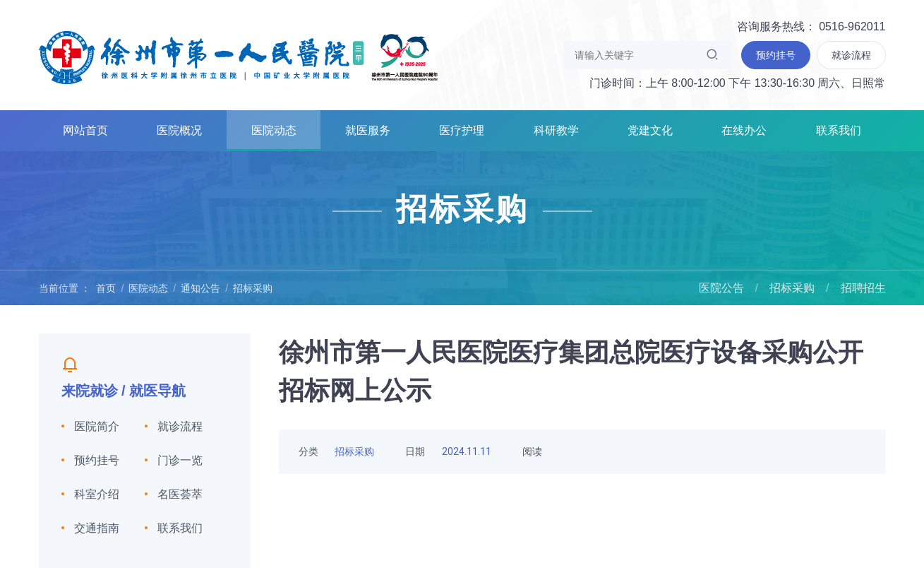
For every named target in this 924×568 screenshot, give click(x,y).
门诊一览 (180, 460)
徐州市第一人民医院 (239, 57)
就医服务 (368, 130)
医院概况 (179, 130)
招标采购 (253, 288)
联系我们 (839, 130)
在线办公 (744, 130)
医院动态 (274, 130)
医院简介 (97, 426)
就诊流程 (180, 426)
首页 (106, 288)
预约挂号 (97, 460)
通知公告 (200, 288)
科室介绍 (97, 494)
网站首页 (85, 130)
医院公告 (721, 288)
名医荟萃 (180, 494)
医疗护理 (462, 130)
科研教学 (556, 130)
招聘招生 (863, 288)
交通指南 (97, 528)
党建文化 (650, 130)
